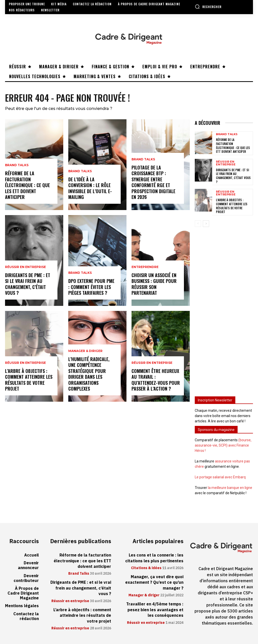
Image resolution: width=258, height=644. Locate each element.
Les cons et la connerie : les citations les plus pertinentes (154, 558)
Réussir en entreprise (25, 267)
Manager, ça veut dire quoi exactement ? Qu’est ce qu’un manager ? (154, 583)
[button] (208, 7)
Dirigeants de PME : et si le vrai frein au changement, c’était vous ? (28, 284)
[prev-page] (198, 224)
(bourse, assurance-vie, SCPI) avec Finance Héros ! (223, 445)
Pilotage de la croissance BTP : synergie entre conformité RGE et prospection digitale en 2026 (153, 182)
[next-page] (206, 224)
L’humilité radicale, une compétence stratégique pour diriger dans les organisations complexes (89, 374)
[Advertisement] (224, 309)
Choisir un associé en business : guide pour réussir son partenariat (154, 284)
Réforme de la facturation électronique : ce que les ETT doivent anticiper (27, 185)
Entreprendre (145, 267)
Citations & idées (146, 568)
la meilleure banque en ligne (230, 488)
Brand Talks (17, 165)
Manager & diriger (85, 351)
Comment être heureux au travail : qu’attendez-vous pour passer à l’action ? (156, 380)
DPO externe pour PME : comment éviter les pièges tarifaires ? (91, 287)
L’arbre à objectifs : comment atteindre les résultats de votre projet (29, 380)
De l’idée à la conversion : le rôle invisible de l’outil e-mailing (90, 188)
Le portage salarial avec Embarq (220, 477)
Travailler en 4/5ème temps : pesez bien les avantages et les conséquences (155, 610)
